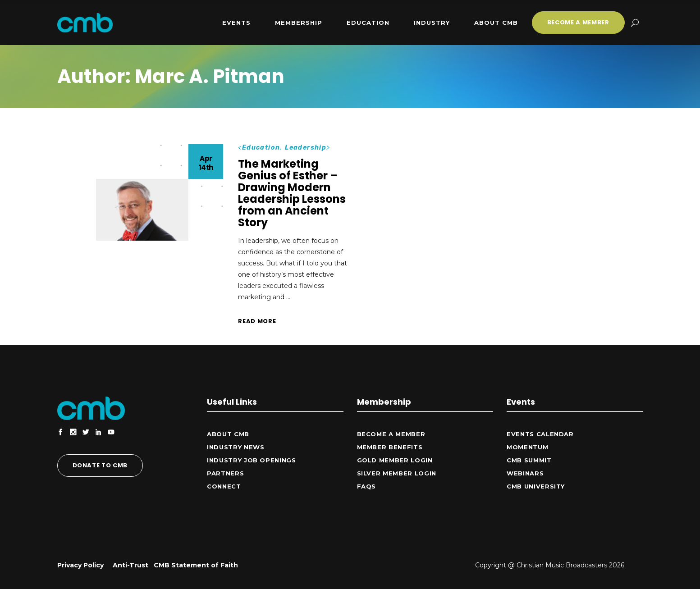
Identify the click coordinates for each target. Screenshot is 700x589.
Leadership (306, 148)
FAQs (367, 486)
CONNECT (224, 486)
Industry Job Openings (252, 460)
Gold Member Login (395, 460)
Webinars (525, 473)
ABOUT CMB (228, 434)
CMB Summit (529, 460)
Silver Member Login (397, 473)
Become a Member (391, 434)
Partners (225, 473)
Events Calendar (540, 434)
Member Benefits (390, 447)
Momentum (527, 447)
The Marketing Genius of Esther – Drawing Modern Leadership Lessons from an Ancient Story (292, 193)
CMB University (536, 486)
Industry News (236, 447)
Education (261, 148)
